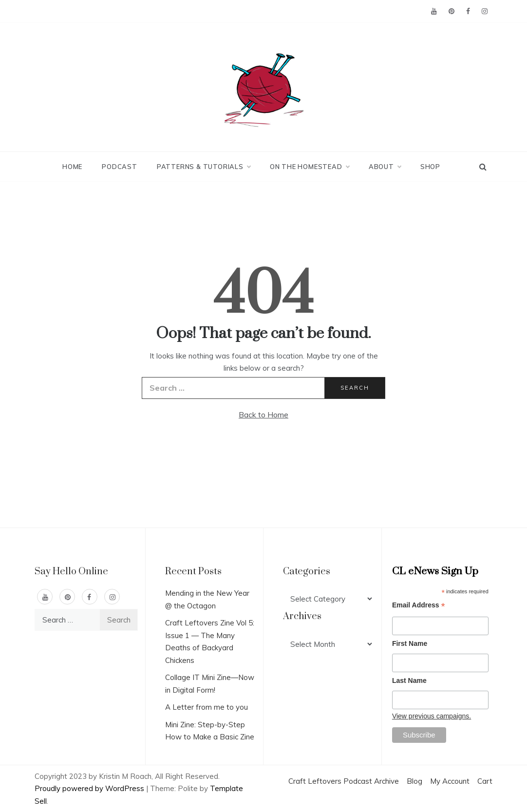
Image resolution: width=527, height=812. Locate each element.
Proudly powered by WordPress (90, 788)
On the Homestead (310, 167)
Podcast (120, 167)
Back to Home (263, 415)
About (385, 167)
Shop (430, 167)
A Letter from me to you (207, 707)
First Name (410, 643)
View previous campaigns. (432, 716)
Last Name (409, 680)
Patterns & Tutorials (204, 167)
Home (72, 167)
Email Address (419, 606)
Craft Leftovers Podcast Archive (344, 781)
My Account (450, 781)
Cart (485, 781)
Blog (414, 781)
